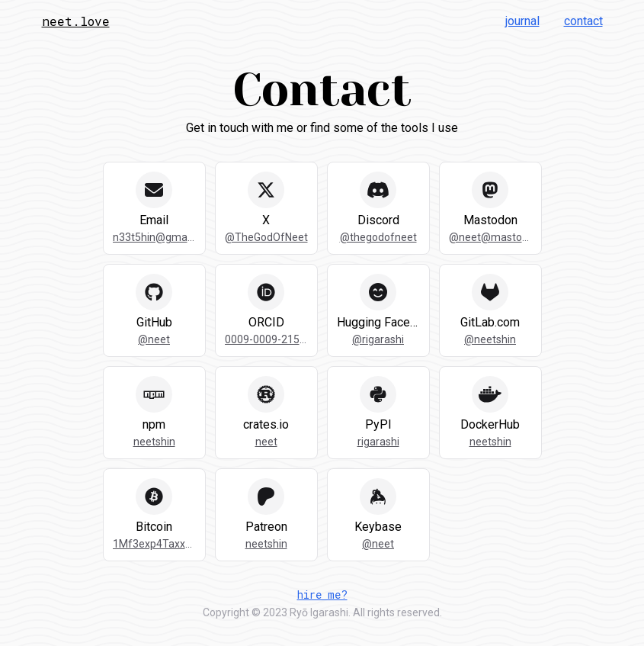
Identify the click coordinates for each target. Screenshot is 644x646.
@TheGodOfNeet (266, 237)
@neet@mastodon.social (490, 237)
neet (266, 442)
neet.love (76, 21)
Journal (522, 21)
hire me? (322, 595)
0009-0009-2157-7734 (266, 339)
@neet (154, 339)
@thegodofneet (378, 237)
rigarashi (378, 442)
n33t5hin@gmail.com (154, 237)
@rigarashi (378, 339)
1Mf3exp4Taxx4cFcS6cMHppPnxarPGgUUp (154, 544)
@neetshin (490, 339)
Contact (583, 21)
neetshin (154, 442)
